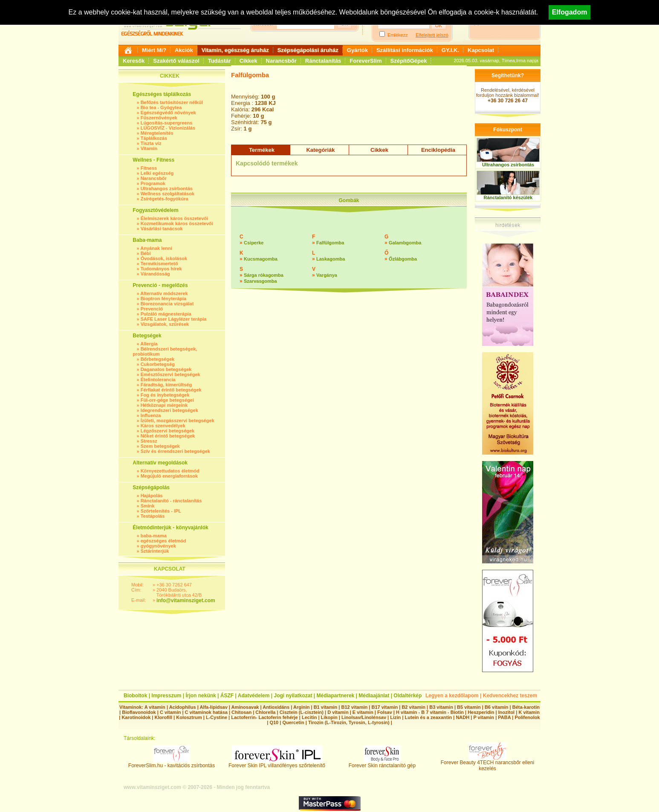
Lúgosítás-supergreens (167, 123)
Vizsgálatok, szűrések (165, 324)
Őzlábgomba (403, 259)
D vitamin (338, 712)
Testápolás (153, 516)
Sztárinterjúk (155, 551)
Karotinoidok (136, 717)
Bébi (146, 253)
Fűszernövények (159, 118)
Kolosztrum (189, 717)
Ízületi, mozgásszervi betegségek (178, 420)
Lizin (395, 717)
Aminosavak (245, 707)
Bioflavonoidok (139, 712)
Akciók (184, 50)
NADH (462, 717)
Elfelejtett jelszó (432, 35)
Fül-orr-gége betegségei (167, 400)
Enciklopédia (438, 150)
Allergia (149, 344)
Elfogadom (570, 12)
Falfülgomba (330, 243)
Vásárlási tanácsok (162, 229)
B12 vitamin (354, 707)
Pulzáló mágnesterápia (166, 314)
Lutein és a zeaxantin (429, 717)
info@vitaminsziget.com (186, 600)
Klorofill (163, 717)
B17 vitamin (384, 707)
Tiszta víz (151, 143)
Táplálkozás (154, 138)
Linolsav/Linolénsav (364, 717)
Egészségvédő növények (168, 113)
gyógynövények (158, 546)
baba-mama (154, 536)
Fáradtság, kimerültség (166, 385)
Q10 (274, 722)
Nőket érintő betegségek (168, 436)
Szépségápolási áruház (308, 50)
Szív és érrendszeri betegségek (175, 451)
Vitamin (149, 148)
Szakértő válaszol (176, 61)
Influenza (151, 415)
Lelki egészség (157, 173)
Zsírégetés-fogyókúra (165, 199)
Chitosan (241, 712)
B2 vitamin (413, 707)
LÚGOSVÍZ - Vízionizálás (168, 128)
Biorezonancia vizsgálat (167, 304)
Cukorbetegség (158, 364)
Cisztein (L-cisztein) (302, 712)
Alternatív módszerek (164, 293)
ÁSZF (227, 696)
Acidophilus (183, 707)
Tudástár (220, 61)
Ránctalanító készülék (508, 197)
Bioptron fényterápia (164, 299)
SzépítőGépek (409, 61)
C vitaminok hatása (206, 712)
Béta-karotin (526, 707)
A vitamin (155, 707)
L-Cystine (217, 717)
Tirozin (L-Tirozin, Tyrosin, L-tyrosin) (349, 722)
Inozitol (507, 712)
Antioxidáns (276, 707)
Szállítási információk (405, 50)
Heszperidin (481, 712)
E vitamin (363, 712)
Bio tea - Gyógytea (161, 107)
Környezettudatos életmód (170, 471)
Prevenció (152, 309)
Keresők (134, 61)
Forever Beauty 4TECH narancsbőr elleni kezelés (487, 763)
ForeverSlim (366, 61)
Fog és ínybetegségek (165, 395)
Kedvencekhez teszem (510, 696)
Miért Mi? (154, 50)
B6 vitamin (497, 707)
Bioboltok (135, 696)
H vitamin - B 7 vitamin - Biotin (430, 712)
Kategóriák (320, 150)
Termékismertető (159, 264)
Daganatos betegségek (166, 369)
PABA (505, 717)
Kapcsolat (481, 50)
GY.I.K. (450, 50)
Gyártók (357, 50)
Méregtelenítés (157, 133)
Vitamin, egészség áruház (235, 50)
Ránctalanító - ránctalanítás (171, 501)
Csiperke (254, 243)
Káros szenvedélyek (163, 426)
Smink (148, 506)
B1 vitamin (326, 707)
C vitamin (171, 712)
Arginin (302, 707)
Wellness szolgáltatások (168, 194)
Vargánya (327, 275)
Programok (153, 183)
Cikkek (249, 61)
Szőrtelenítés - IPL (161, 511)
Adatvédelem (254, 696)
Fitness (149, 168)
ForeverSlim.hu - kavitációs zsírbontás (172, 763)
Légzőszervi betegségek (168, 431)
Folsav (385, 712)
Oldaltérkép (408, 696)
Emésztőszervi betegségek (171, 374)
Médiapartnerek (336, 696)
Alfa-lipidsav (213, 707)
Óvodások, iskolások (164, 258)
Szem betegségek (160, 446)
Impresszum (166, 696)
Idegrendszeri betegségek (169, 410)
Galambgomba (405, 243)
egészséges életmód (163, 541)
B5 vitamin (469, 707)
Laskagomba (331, 259)
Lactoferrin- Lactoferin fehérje (264, 717)
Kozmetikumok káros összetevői (177, 223)
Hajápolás (152, 496)
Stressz (149, 441)
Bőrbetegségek (158, 359)
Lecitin (309, 717)
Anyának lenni (156, 248)
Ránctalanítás (323, 61)
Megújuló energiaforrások (169, 476)
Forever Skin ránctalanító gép (382, 763)
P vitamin (484, 717)
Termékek (262, 150)
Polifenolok (527, 717)
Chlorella (265, 712)
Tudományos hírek (161, 269)
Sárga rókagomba (264, 275)
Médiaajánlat (374, 696)
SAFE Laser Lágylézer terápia (174, 319)
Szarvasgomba (260, 281)
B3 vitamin (441, 707)
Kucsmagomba (261, 259)
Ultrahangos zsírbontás (167, 188)
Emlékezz (398, 35)
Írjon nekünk (201, 696)
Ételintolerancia (158, 380)
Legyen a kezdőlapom (452, 696)
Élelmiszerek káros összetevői (174, 218)
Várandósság (155, 274)
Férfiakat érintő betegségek (171, 390)
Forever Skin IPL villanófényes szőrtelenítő (277, 763)
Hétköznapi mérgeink (164, 405)
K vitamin (529, 712)
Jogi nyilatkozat (293, 696)
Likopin (329, 717)
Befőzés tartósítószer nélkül (172, 102)
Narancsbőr (281, 61)
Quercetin (293, 722)
